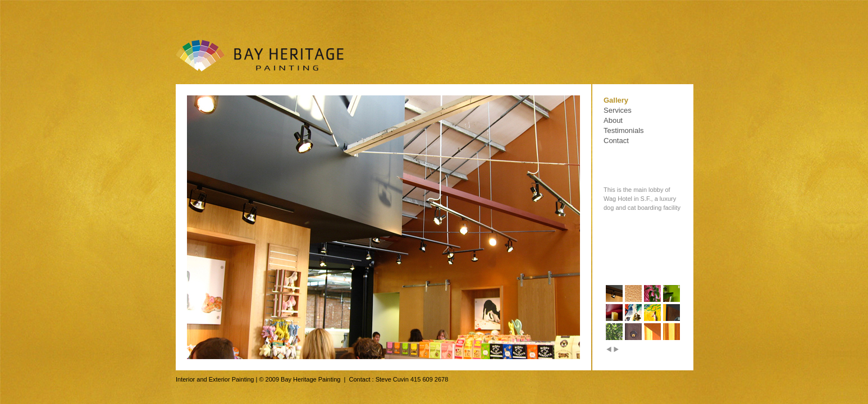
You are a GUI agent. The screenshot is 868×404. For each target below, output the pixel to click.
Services (618, 110)
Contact (616, 141)
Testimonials (624, 130)
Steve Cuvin (392, 379)
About (613, 120)
